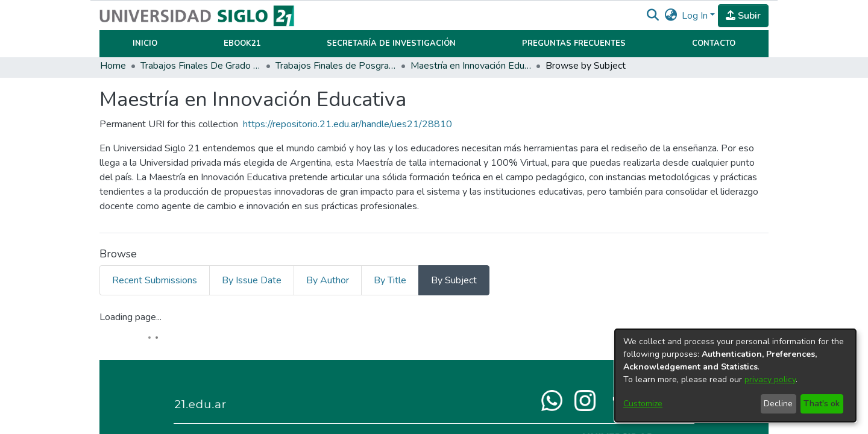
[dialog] (735, 376)
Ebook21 (242, 43)
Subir (743, 16)
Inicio (145, 43)
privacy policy (770, 379)
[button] (653, 16)
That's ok (822, 404)
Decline (778, 404)
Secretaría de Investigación (391, 43)
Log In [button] (696, 16)
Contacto (714, 43)
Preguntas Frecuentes (574, 43)
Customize (643, 404)
